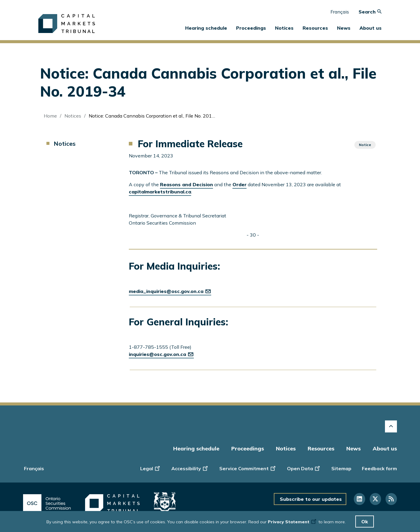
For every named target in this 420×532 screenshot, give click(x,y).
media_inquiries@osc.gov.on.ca (170, 291)
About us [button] (371, 28)
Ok (365, 522)
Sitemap (341, 468)
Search (370, 12)
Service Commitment (248, 468)
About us (385, 448)
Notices (284, 28)
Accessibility (190, 468)
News (353, 448)
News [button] (344, 28)
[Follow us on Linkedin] (359, 499)
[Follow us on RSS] (391, 499)
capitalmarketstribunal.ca (160, 192)
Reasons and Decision (186, 184)
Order (240, 184)
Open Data (304, 468)
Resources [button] (315, 28)
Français (340, 12)
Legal (151, 468)
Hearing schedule (206, 28)
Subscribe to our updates (311, 499)
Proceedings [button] (251, 28)
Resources (321, 448)
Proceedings (248, 448)
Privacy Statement (293, 522)
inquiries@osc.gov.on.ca (161, 354)
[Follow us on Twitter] (375, 499)
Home (50, 116)
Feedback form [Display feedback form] (379, 468)
